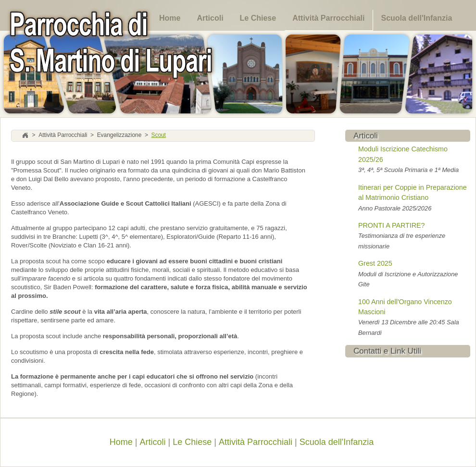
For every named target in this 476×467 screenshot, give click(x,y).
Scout (158, 135)
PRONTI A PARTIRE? (392, 225)
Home (170, 18)
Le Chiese (258, 18)
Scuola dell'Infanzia (416, 18)
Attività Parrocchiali (328, 18)
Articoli (210, 18)
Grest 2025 (375, 263)
